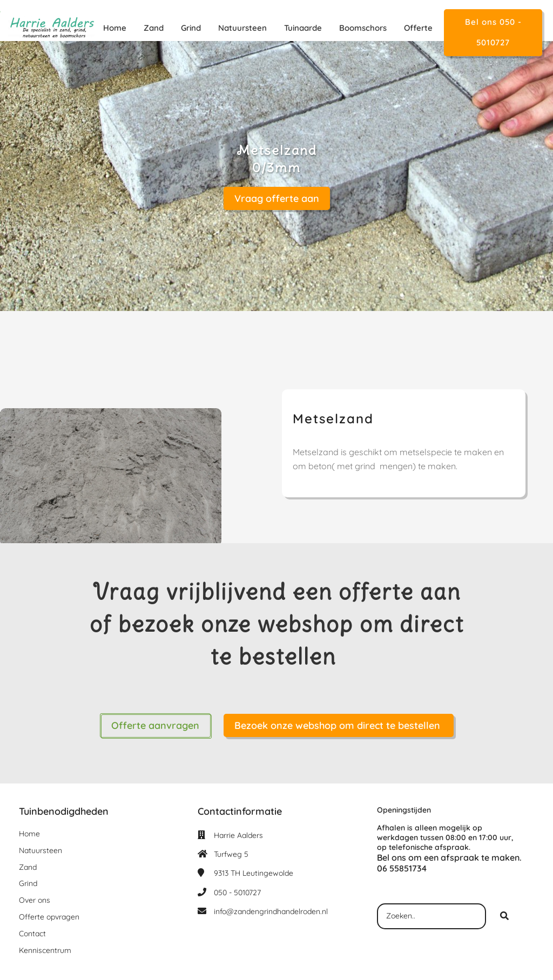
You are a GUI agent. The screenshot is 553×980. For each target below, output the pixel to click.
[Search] (504, 916)
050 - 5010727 (237, 893)
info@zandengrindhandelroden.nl (271, 911)
